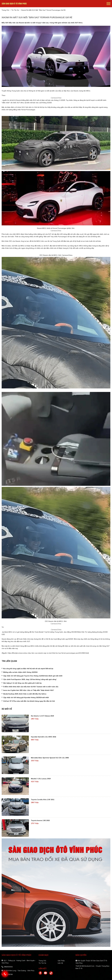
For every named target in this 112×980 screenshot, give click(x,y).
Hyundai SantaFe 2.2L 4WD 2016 (43, 737)
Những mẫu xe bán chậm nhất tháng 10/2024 (20, 672)
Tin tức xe (42, 963)
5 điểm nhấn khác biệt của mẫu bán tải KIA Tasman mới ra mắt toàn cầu (31, 687)
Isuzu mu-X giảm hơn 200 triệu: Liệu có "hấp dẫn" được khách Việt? (29, 690)
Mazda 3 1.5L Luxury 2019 (41, 779)
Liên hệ (60, 963)
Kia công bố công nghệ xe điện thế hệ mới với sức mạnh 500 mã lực (28, 669)
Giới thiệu (61, 961)
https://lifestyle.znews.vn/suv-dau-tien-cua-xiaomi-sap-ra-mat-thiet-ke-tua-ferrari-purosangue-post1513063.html (48, 653)
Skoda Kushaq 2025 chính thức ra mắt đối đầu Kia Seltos (25, 694)
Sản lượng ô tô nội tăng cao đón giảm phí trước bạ (22, 683)
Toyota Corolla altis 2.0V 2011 (43, 800)
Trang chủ (42, 961)
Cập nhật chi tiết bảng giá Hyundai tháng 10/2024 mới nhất (26, 697)
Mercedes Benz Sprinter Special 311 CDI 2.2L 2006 (50, 758)
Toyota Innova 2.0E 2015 (40, 820)
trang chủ (5, 10)
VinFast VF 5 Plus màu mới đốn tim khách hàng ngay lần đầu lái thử (29, 701)
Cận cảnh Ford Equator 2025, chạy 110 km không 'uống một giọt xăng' (30, 679)
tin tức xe (15, 10)
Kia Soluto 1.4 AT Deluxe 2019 (42, 716)
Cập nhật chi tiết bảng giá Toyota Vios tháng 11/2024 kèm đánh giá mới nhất (33, 676)
